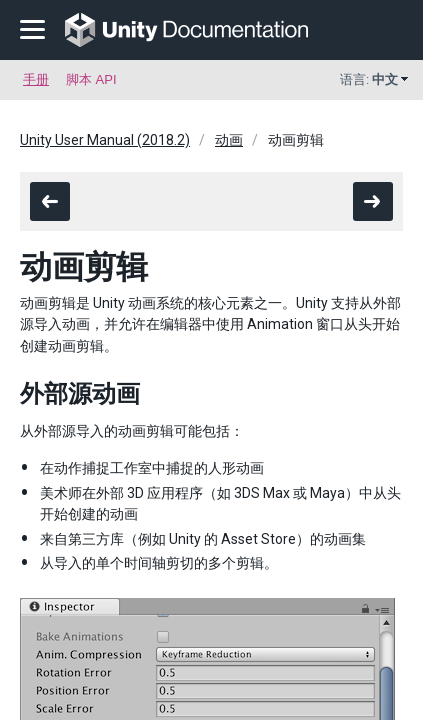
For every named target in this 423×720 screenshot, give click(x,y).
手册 (36, 79)
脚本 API (91, 79)
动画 (229, 140)
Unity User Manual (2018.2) (105, 140)
